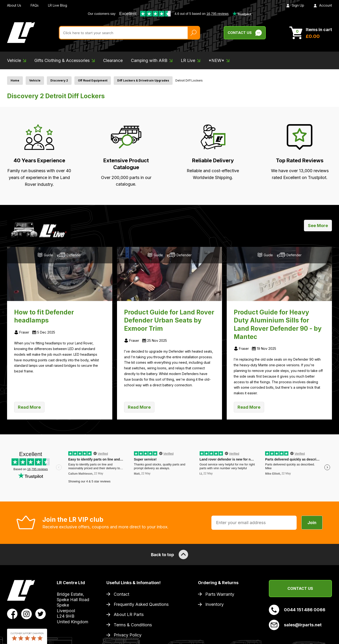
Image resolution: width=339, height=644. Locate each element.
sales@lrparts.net (295, 625)
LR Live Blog (58, 5)
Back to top (169, 554)
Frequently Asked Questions (141, 604)
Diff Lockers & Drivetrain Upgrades (143, 80)
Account (323, 5)
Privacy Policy (128, 635)
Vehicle (35, 80)
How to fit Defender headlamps (44, 316)
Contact (121, 594)
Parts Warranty (220, 594)
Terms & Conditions (133, 625)
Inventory (214, 604)
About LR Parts (129, 614)
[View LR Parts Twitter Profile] (41, 614)
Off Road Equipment (93, 80)
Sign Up (295, 5)
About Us (14, 5)
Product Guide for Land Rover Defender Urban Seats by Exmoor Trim (169, 320)
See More (318, 226)
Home (15, 80)
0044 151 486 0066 (297, 610)
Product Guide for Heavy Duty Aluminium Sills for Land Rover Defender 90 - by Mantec (278, 324)
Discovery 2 (59, 80)
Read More (29, 407)
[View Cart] (311, 33)
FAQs (35, 5)
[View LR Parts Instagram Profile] (26, 614)
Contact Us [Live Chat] (245, 33)
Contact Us (300, 588)
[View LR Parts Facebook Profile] (12, 614)
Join (312, 523)
